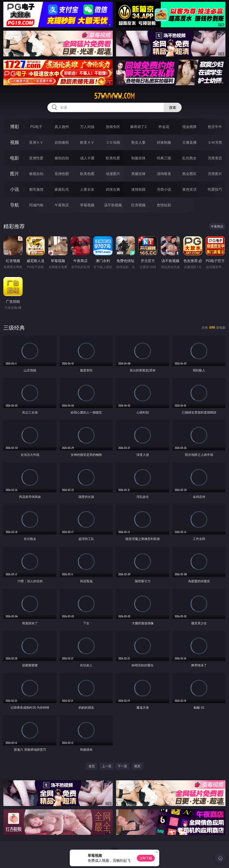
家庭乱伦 (62, 189)
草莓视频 (87, 205)
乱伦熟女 (189, 158)
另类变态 (215, 158)
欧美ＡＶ (87, 142)
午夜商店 (62, 205)
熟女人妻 (138, 142)
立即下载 (146, 858)
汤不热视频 (113, 205)
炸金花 (164, 127)
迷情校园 (138, 189)
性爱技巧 (215, 189)
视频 (15, 142)
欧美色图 (87, 174)
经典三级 (164, 158)
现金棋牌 (189, 127)
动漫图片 (113, 174)
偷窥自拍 (36, 174)
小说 (15, 189)
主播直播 (189, 142)
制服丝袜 (138, 158)
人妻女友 (87, 189)
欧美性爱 (113, 158)
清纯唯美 (164, 174)
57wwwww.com (114, 96)
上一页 (107, 766)
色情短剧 (164, 205)
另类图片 (215, 174)
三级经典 (14, 327)
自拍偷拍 (62, 142)
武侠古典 (113, 189)
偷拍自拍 (62, 158)
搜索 (173, 107)
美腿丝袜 (138, 174)
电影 (15, 158)
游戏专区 (113, 127)
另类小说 (164, 189)
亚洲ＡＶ (36, 142)
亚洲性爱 (36, 158)
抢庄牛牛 (215, 127)
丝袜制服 (164, 142)
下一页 (122, 766)
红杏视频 (138, 205)
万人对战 (87, 127)
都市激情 (36, 189)
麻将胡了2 (138, 127)
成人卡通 (87, 158)
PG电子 (36, 127)
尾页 (137, 766)
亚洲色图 (62, 174)
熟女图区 (189, 174)
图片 (15, 174)
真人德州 (62, 127)
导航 (15, 205)
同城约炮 (36, 205)
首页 (92, 766)
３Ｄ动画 (113, 142)
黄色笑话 (189, 189)
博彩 (15, 127)
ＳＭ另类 (215, 142)
